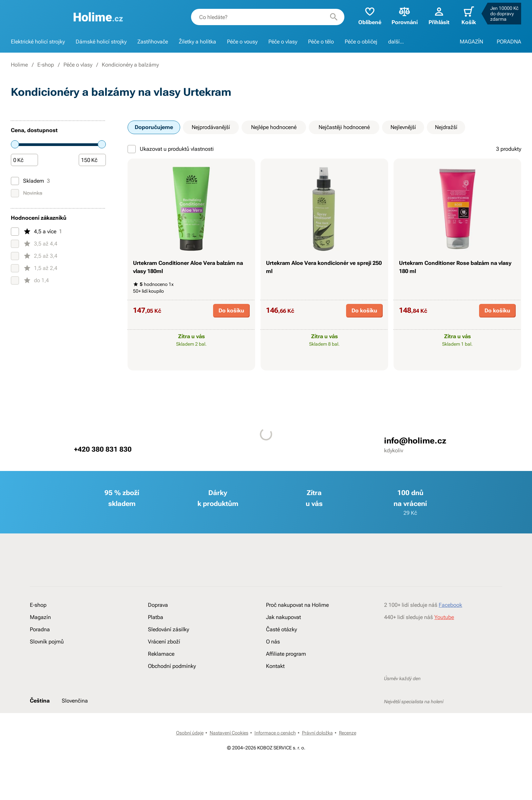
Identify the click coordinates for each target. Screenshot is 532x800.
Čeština (40, 701)
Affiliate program (286, 654)
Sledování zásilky (168, 629)
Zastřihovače (153, 42)
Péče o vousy (242, 42)
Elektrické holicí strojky (38, 42)
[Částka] (24, 160)
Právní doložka (317, 733)
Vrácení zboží (164, 642)
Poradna (40, 629)
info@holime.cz (415, 441)
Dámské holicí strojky (101, 42)
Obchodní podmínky (172, 666)
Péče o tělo (321, 42)
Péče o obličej (361, 42)
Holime (19, 65)
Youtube (444, 617)
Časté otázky (281, 629)
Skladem (30, 181)
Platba (156, 617)
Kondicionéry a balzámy (130, 65)
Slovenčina (75, 701)
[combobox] (268, 17)
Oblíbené (370, 15)
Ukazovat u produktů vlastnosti (171, 149)
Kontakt (275, 666)
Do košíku (231, 311)
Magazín (40, 617)
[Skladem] (15, 181)
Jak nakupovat (283, 617)
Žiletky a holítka (197, 42)
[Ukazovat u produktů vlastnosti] (132, 149)
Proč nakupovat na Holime (297, 605)
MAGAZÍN (471, 42)
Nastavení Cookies (229, 733)
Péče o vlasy (283, 42)
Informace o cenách (275, 733)
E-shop (46, 65)
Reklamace (161, 654)
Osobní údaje (190, 733)
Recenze (348, 733)
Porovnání (405, 15)
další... (396, 42)
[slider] (15, 144)
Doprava (158, 605)
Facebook (450, 605)
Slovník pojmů (47, 642)
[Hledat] (334, 17)
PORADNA (509, 42)
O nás (273, 642)
